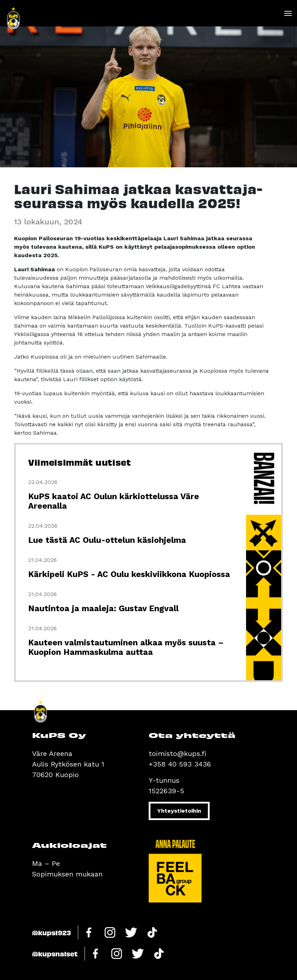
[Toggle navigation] (288, 13)
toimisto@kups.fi (177, 753)
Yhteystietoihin (179, 811)
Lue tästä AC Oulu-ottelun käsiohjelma (107, 540)
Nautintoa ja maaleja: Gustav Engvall (103, 609)
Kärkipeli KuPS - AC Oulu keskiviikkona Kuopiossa (129, 574)
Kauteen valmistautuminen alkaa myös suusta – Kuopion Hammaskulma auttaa (126, 647)
